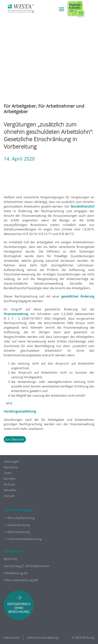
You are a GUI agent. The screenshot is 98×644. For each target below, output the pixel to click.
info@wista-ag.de (16, 573)
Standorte (11, 467)
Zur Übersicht (15, 439)
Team (8, 473)
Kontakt (9, 496)
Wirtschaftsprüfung (21, 518)
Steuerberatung (19, 525)
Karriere (9, 479)
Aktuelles (10, 490)
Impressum (12, 638)
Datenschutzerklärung (43, 638)
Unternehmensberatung (25, 539)
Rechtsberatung (19, 532)
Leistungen (11, 462)
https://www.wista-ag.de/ (21, 580)
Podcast (9, 484)
